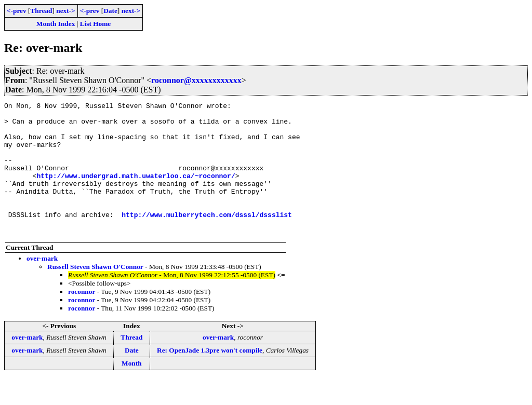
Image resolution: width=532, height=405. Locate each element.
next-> (65, 11)
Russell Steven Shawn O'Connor (95, 293)
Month (132, 390)
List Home (96, 24)
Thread (41, 11)
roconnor (82, 318)
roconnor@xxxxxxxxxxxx (196, 80)
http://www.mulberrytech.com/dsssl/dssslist (207, 238)
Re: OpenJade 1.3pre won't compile (210, 377)
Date (110, 11)
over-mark (42, 285)
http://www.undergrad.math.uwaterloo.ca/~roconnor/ (136, 191)
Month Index (56, 24)
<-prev (17, 11)
